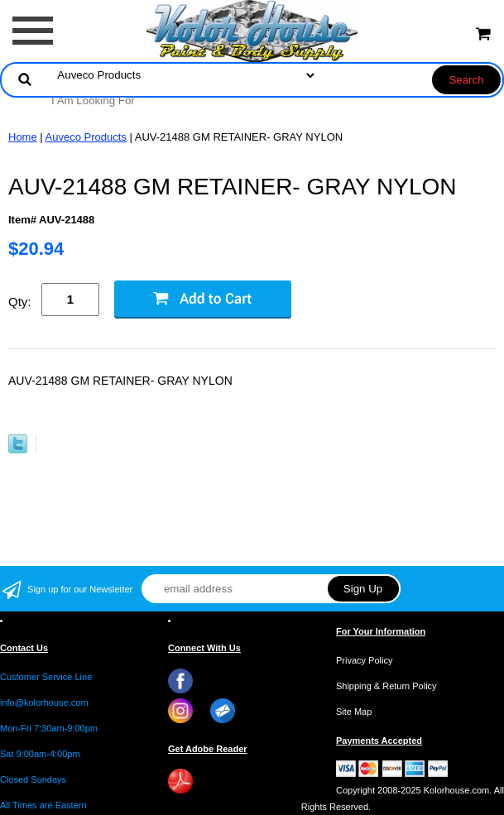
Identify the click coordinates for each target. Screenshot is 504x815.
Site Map (354, 712)
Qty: (20, 302)
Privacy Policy (364, 660)
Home (23, 137)
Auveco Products (86, 137)
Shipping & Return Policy (386, 686)
